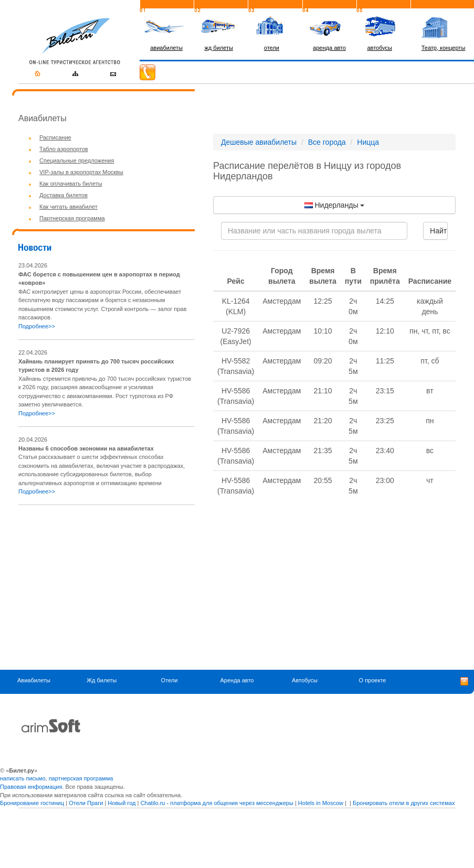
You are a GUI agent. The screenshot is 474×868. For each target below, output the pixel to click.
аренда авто (329, 48)
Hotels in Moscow (321, 803)
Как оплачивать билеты (71, 184)
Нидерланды (335, 205)
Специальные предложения (77, 160)
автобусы (380, 48)
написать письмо (23, 778)
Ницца (368, 142)
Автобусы (305, 681)
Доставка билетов (64, 195)
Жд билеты (102, 681)
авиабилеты (166, 48)
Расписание (55, 137)
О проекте (373, 681)
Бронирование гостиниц (32, 803)
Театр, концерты (444, 48)
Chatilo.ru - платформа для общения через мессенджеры (217, 803)
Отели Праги (86, 803)
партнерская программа (81, 778)
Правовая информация (31, 787)
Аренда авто (237, 681)
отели (272, 48)
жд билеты (219, 48)
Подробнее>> (37, 326)
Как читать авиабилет (69, 207)
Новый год (122, 803)
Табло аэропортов (64, 149)
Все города (327, 142)
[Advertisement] (107, 587)
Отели (170, 681)
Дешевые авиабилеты (259, 142)
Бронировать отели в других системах (404, 803)
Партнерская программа (72, 218)
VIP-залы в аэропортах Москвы (81, 172)
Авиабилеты (34, 681)
